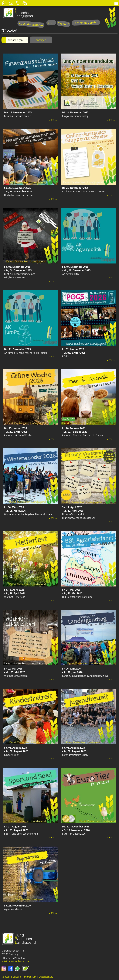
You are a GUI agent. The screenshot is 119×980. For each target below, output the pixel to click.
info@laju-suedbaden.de (15, 961)
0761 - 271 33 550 (16, 958)
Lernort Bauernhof (86, 23)
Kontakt (6, 977)
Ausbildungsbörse (31, 24)
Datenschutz (46, 977)
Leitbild (17, 977)
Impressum (30, 977)
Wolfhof (63, 24)
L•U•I (51, 23)
